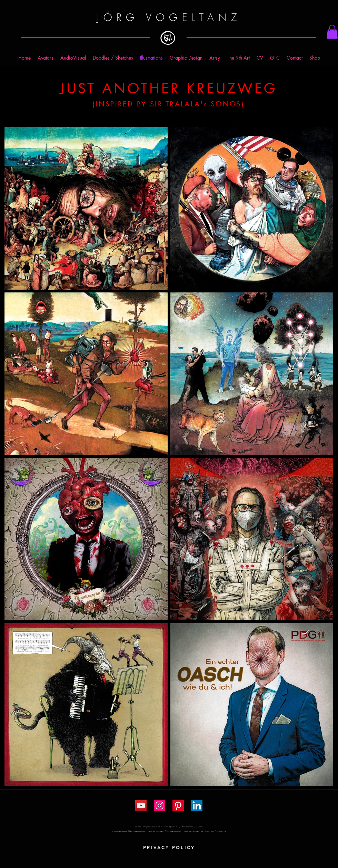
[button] (332, 32)
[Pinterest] (178, 805)
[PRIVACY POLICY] (169, 847)
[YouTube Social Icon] (141, 805)
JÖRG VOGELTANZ (169, 17)
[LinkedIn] (197, 805)
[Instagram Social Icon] (160, 805)
